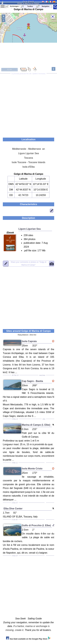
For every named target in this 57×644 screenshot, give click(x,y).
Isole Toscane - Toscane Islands (28, 162)
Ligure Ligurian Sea (29, 153)
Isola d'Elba (28, 167)
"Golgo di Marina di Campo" (28, 263)
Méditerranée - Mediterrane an (29, 149)
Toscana (28, 158)
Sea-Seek (28, 1)
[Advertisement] (28, 104)
